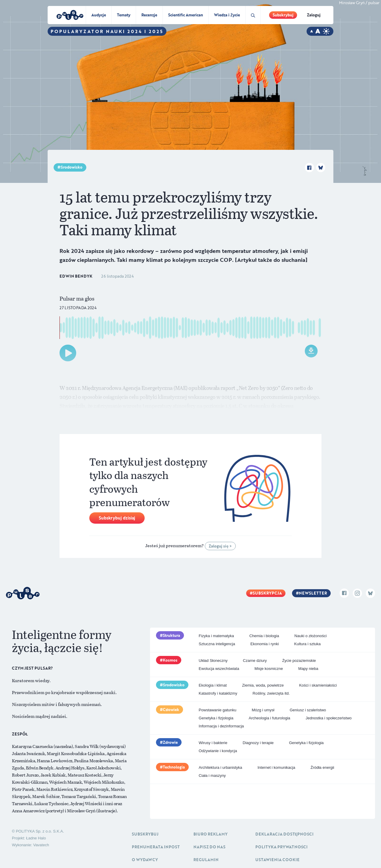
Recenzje (149, 15)
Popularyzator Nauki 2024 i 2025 (107, 31)
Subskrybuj (283, 15)
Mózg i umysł (263, 710)
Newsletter (313, 593)
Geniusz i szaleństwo (308, 710)
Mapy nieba (308, 669)
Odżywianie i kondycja (218, 751)
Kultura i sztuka (307, 644)
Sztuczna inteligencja (217, 644)
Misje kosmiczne (269, 669)
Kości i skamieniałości (318, 685)
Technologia (174, 767)
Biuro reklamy (210, 834)
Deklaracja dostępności (284, 834)
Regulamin (206, 860)
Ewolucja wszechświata (219, 669)
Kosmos (170, 660)
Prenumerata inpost (156, 847)
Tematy (124, 15)
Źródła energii (322, 767)
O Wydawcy (145, 860)
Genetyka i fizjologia (216, 718)
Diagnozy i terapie (258, 743)
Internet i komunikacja (276, 767)
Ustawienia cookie (277, 860)
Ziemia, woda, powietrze (263, 685)
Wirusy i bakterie (213, 743)
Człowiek (171, 710)
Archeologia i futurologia (270, 718)
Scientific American (186, 15)
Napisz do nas (209, 847)
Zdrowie (170, 742)
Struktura (171, 635)
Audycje (99, 15)
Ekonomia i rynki (264, 644)
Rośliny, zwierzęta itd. (271, 693)
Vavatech (41, 845)
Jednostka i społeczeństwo (329, 718)
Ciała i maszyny (212, 776)
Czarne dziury (255, 661)
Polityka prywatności (282, 847)
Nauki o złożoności (310, 636)
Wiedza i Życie (227, 15)
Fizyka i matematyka (216, 636)
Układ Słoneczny (213, 661)
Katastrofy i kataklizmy (218, 693)
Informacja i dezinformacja (221, 726)
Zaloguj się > (220, 546)
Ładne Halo (36, 838)
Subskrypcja (267, 593)
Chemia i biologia (264, 636)
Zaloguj (314, 15)
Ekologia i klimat (213, 685)
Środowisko (71, 167)
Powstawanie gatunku (218, 710)
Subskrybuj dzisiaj (117, 518)
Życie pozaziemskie (299, 661)
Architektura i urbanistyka (221, 767)
